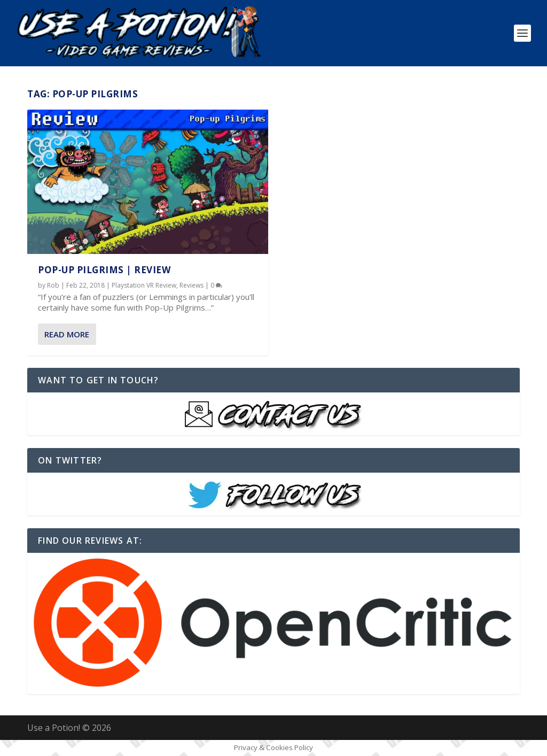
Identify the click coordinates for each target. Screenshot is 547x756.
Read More (67, 334)
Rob (53, 285)
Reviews (192, 285)
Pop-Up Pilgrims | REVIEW (104, 270)
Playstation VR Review (144, 285)
